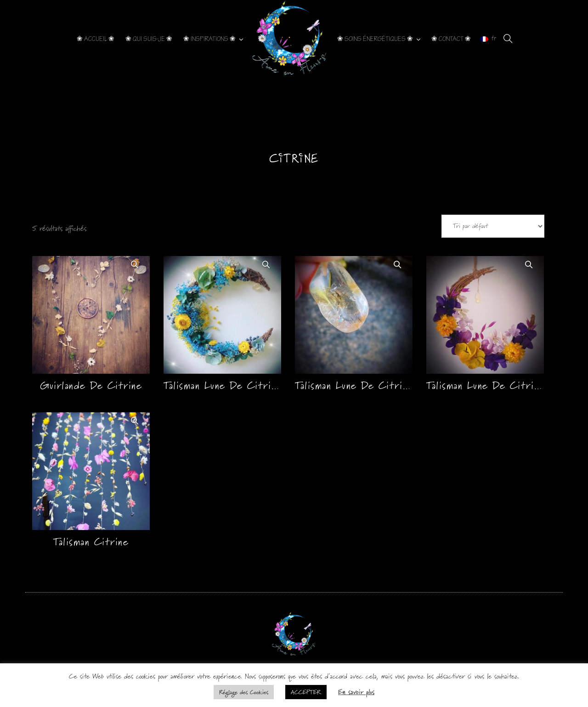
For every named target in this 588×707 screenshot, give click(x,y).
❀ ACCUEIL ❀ (96, 39)
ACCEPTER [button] (306, 692)
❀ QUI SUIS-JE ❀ (149, 39)
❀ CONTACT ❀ (451, 39)
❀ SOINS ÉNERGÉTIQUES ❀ (375, 39)
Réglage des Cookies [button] (244, 692)
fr (488, 39)
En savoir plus (356, 692)
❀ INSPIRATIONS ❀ (209, 39)
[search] (508, 39)
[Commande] (493, 226)
